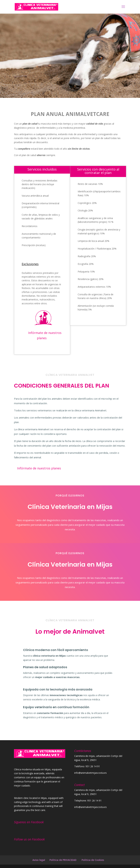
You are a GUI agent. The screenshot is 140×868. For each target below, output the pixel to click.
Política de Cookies (93, 860)
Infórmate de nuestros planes (45, 336)
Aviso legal (39, 860)
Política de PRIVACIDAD (63, 860)
